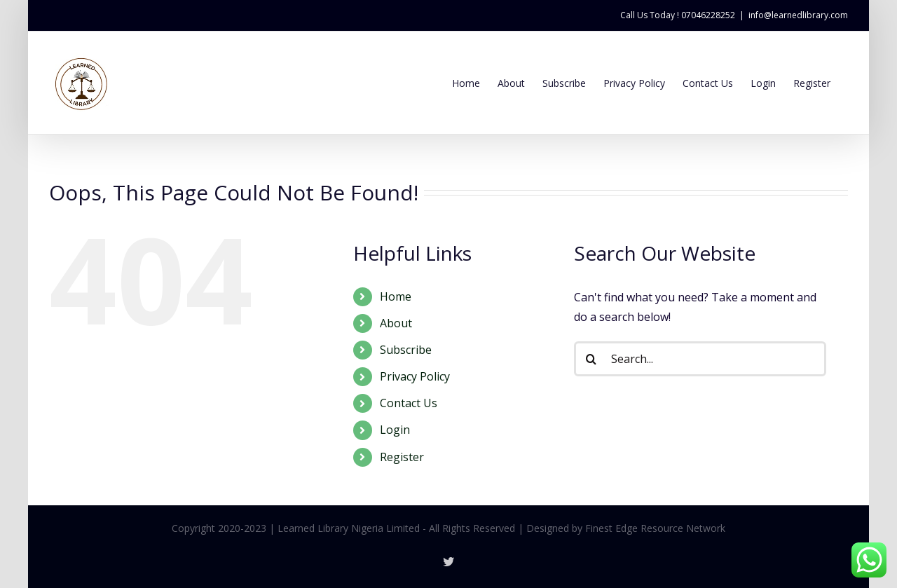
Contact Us (409, 403)
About (396, 323)
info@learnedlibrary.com (798, 15)
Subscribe (406, 350)
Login (395, 430)
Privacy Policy (415, 376)
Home (396, 296)
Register (402, 457)
